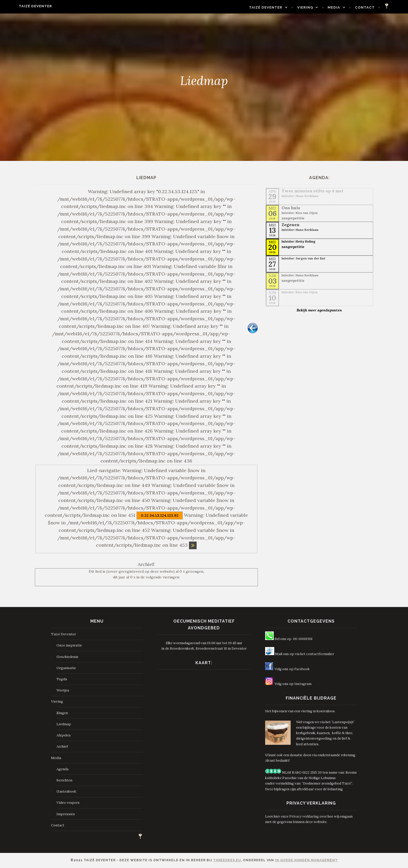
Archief (62, 746)
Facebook (302, 669)
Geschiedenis (67, 657)
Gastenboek (66, 791)
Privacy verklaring (304, 816)
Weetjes (63, 690)
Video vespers (68, 803)
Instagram (303, 684)
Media (346, 7)
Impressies (66, 814)
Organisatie (66, 668)
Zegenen (291, 225)
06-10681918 (303, 639)
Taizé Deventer (23, 6)
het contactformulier (317, 654)
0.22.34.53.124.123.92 (160, 515)
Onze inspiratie (69, 645)
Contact (377, 7)
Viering (317, 7)
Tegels (62, 679)
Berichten (64, 780)
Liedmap (64, 724)
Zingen (62, 713)
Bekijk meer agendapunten (319, 310)
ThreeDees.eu (227, 860)
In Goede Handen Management (306, 860)
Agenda (62, 769)
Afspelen (63, 735)
